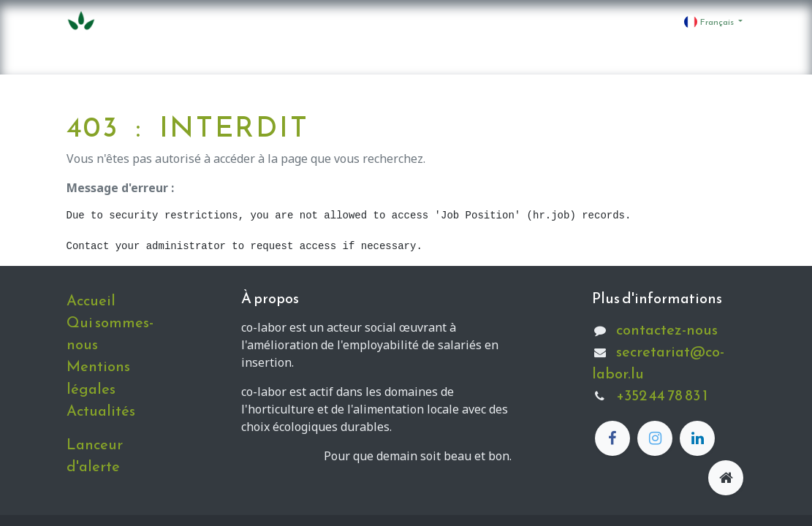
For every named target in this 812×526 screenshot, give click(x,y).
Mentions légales (98, 377)
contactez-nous (667, 329)
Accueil (91, 300)
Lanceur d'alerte (95, 455)
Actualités (101, 411)
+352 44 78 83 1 (662, 395)
